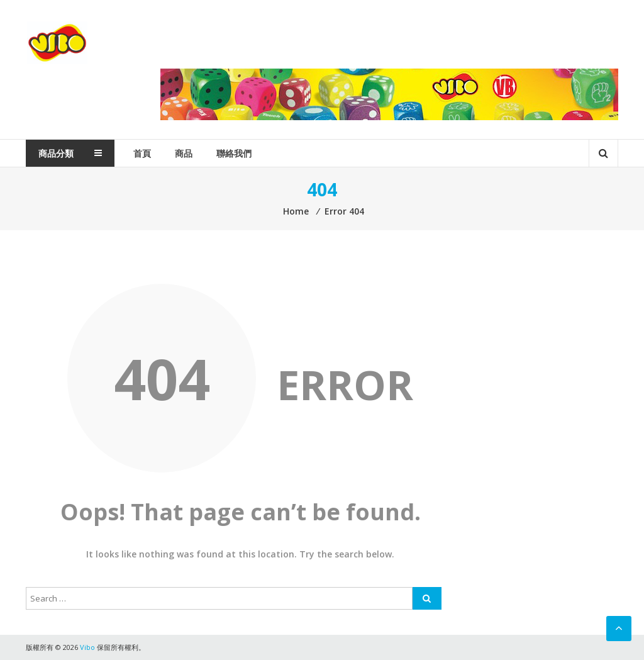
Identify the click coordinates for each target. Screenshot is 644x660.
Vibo (57, 43)
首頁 (142, 153)
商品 (184, 153)
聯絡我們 (234, 153)
